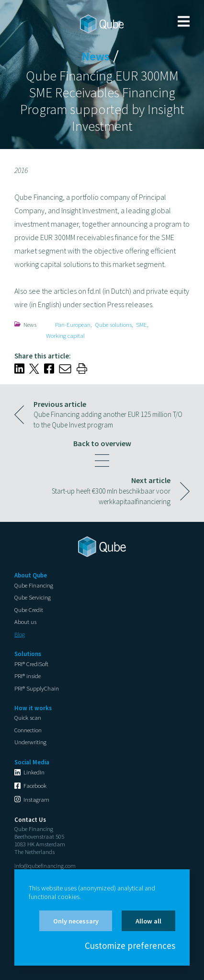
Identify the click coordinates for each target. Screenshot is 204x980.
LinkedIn (34, 772)
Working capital (65, 335)
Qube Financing (34, 585)
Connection (28, 730)
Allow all (148, 921)
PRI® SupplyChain (37, 688)
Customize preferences (130, 946)
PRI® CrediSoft (31, 664)
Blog (20, 634)
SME (142, 324)
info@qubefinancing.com (45, 865)
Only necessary (76, 921)
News (30, 324)
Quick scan (28, 717)
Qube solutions (113, 324)
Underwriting (30, 742)
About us (25, 622)
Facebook (35, 785)
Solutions (28, 654)
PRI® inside (28, 676)
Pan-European (73, 324)
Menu (184, 21)
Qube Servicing (33, 597)
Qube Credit (29, 610)
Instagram (36, 799)
